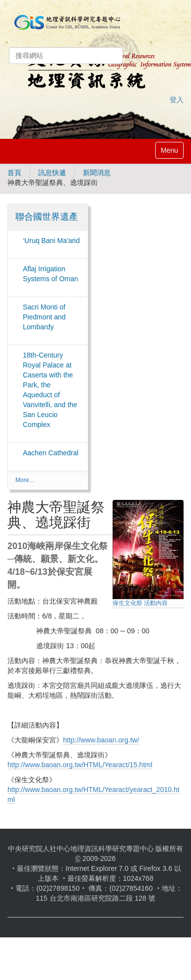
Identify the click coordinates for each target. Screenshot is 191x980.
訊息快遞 (52, 173)
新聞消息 (97, 173)
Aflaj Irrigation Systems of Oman (50, 274)
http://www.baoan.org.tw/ (101, 740)
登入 (177, 100)
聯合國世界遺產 (47, 217)
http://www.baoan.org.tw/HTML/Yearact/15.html (80, 765)
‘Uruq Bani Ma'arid (51, 241)
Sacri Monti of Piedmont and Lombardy (44, 317)
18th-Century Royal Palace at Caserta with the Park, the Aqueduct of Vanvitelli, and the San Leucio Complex (50, 390)
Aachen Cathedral (51, 453)
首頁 (14, 173)
